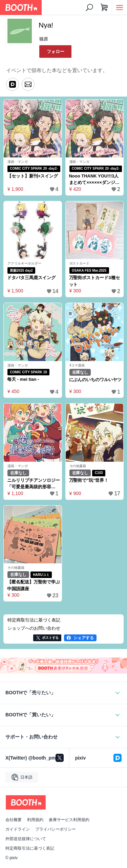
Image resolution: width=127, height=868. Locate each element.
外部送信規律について (26, 839)
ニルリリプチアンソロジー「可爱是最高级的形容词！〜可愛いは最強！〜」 (34, 484)
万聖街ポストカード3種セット (94, 281)
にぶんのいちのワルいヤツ (96, 380)
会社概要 (14, 820)
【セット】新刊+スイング (33, 176)
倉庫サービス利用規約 (69, 820)
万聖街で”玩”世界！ (89, 480)
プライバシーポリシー (56, 829)
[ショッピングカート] (104, 7)
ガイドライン (18, 829)
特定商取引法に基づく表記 (30, 848)
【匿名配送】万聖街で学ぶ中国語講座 (34, 585)
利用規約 (35, 820)
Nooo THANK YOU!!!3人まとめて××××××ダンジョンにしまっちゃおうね (94, 180)
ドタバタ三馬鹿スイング (31, 278)
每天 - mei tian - (23, 379)
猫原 (44, 39)
